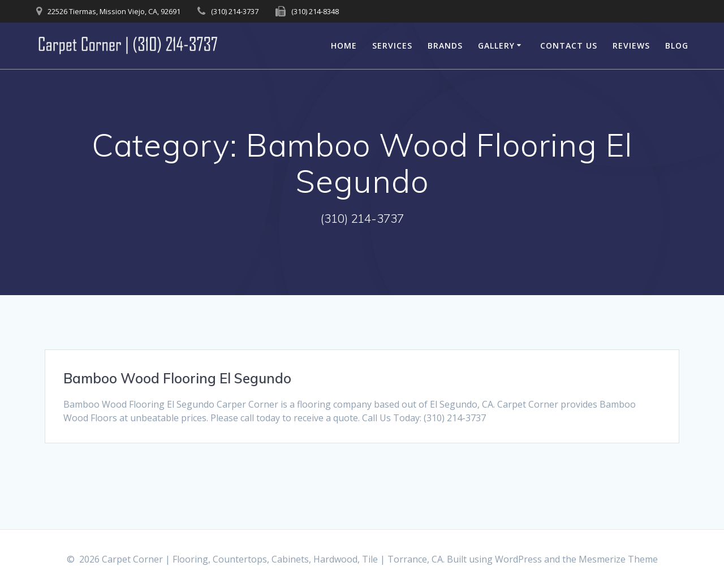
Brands (445, 46)
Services (392, 46)
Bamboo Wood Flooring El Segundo (177, 378)
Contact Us (569, 46)
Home (344, 46)
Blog (677, 46)
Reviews (631, 46)
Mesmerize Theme (618, 559)
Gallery (496, 46)
